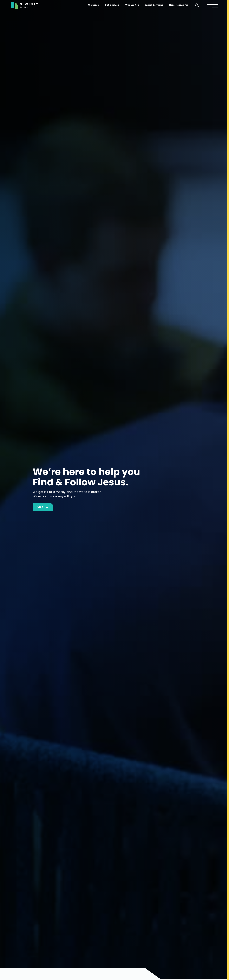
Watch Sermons (154, 5)
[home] (25, 5)
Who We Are (132, 5)
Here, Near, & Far (179, 5)
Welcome (94, 5)
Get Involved (112, 5)
